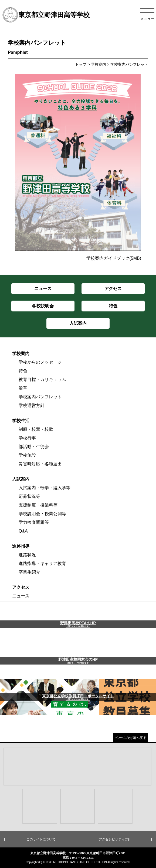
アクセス (21, 587)
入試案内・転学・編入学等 (45, 488)
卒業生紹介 (29, 572)
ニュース (21, 596)
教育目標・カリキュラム (42, 379)
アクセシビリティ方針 (115, 839)
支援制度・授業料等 (38, 505)
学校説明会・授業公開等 (42, 514)
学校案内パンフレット (40, 397)
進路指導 (21, 546)
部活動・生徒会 (34, 447)
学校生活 (21, 421)
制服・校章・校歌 (36, 429)
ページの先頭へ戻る (131, 738)
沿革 (23, 388)
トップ (81, 64)
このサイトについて (41, 839)
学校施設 (27, 455)
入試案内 (21, 479)
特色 (23, 371)
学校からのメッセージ (40, 362)
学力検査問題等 (34, 522)
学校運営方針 (32, 405)
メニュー (147, 19)
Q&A (23, 531)
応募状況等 (29, 496)
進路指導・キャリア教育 (42, 563)
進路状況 (27, 555)
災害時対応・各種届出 (40, 464)
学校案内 (99, 64)
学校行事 (27, 438)
